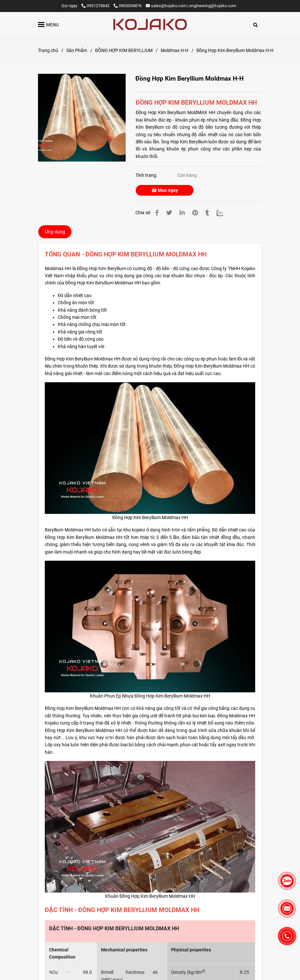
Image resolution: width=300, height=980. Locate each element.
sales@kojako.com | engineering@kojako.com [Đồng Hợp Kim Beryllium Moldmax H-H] (191, 6)
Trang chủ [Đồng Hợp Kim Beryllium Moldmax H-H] (48, 50)
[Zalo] (224, 213)
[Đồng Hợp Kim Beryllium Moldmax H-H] (150, 24)
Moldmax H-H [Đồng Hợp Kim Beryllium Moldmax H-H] (175, 50)
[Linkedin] (182, 213)
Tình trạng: (147, 175)
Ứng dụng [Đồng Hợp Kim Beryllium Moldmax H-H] (55, 232)
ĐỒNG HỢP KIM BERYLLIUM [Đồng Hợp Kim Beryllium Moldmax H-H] (124, 50)
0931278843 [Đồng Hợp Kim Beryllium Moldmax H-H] (96, 6)
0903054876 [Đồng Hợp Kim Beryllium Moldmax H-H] (128, 6)
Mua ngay (165, 190)
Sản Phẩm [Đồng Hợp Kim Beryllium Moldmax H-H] (77, 50)
